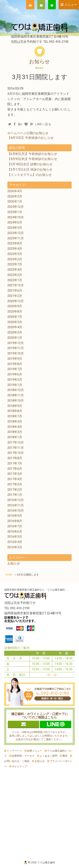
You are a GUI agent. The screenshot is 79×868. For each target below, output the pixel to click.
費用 (65, 756)
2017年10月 (16, 453)
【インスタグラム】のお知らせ (29, 175)
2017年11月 (16, 448)
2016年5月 (15, 537)
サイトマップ (19, 766)
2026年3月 (15, 196)
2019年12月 (16, 343)
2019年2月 (15, 380)
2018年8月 (15, 411)
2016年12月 (16, 500)
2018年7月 (15, 416)
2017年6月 (15, 469)
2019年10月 (16, 353)
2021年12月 (16, 285)
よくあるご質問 (48, 756)
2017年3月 (15, 484)
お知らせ (14, 564)
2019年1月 (15, 385)
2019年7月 (15, 369)
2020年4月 (15, 327)
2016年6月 (15, 532)
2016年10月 (16, 511)
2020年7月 (15, 317)
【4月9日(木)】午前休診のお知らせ (32, 159)
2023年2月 (15, 259)
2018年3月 (15, 432)
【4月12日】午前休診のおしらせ (30, 138)
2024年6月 (15, 222)
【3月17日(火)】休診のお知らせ (30, 169)
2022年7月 (15, 264)
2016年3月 (15, 547)
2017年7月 (15, 463)
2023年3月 (15, 254)
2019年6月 (15, 374)
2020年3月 (15, 332)
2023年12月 (16, 233)
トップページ (14, 751)
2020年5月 (15, 322)
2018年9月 (15, 406)
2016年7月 (15, 526)
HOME (9, 575)
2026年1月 (15, 201)
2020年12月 (16, 301)
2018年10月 (16, 401)
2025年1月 (15, 212)
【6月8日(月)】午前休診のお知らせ (32, 154)
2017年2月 (15, 490)
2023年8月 (15, 243)
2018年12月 (16, 390)
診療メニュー (35, 751)
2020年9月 (15, 306)
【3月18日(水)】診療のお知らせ (30, 164)
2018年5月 (15, 422)
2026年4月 (15, 191)
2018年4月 (15, 427)
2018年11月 (16, 395)
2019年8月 (15, 364)
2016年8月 (15, 521)
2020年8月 (15, 311)
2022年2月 (15, 275)
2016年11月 (16, 505)
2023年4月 (15, 249)
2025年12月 (16, 207)
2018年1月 (15, 437)
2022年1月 (15, 280)
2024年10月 (16, 217)
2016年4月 (15, 542)
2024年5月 (15, 228)
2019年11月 (16, 348)
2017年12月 (16, 442)
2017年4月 (15, 479)
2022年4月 (15, 270)
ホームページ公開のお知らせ (28, 133)
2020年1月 (15, 338)
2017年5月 (15, 474)
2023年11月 (16, 238)
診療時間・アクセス (23, 756)
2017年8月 (15, 458)
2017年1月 (15, 495)
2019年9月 (15, 359)
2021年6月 (15, 291)
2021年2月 (15, 296)
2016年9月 (15, 516)
